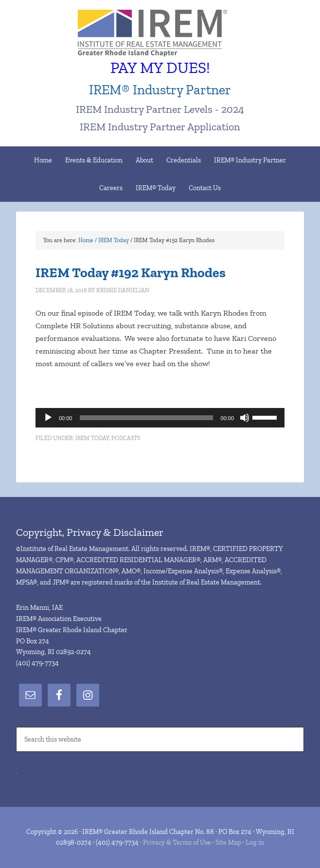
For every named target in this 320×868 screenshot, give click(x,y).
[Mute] (245, 418)
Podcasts (126, 438)
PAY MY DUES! (160, 68)
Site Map (228, 842)
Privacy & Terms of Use (177, 842)
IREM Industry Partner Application (160, 127)
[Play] (48, 418)
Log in (255, 842)
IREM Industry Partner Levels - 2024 (160, 109)
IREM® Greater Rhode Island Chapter (160, 34)
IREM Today (92, 438)
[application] (160, 418)
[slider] (146, 418)
